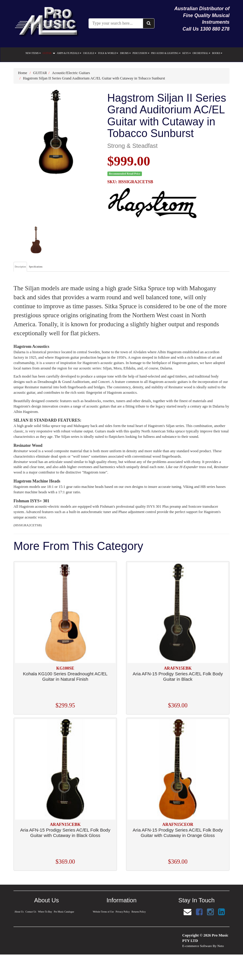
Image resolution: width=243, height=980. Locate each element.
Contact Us (31, 912)
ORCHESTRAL (201, 53)
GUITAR (49, 53)
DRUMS (125, 53)
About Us (19, 912)
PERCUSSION (141, 53)
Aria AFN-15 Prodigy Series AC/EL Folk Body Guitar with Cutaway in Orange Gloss (178, 833)
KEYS (187, 53)
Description (20, 267)
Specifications (36, 267)
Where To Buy (45, 912)
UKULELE (90, 53)
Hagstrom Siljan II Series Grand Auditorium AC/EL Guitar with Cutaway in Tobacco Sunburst (94, 78)
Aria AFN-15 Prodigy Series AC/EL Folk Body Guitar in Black (178, 676)
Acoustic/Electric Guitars (71, 73)
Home (23, 73)
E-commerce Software (197, 946)
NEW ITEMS (33, 53)
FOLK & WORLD (108, 53)
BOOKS (217, 53)
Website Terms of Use (103, 912)
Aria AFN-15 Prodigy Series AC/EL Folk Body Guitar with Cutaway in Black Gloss (65, 833)
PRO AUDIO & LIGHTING (166, 53)
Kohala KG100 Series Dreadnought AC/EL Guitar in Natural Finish (65, 676)
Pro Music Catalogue (64, 912)
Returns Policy (139, 912)
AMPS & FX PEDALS (69, 53)
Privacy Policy (123, 912)
